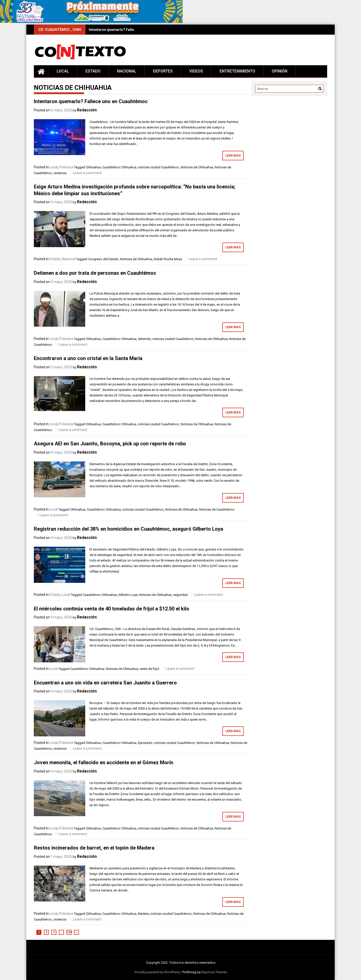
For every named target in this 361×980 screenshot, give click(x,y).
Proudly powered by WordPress (157, 972)
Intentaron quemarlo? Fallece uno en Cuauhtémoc (130, 30)
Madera (143, 914)
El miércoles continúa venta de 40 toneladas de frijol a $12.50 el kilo (112, 609)
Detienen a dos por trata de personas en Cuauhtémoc (95, 273)
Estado (93, 71)
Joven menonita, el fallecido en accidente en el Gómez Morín (104, 762)
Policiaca (66, 167)
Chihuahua (93, 167)
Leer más (233, 155)
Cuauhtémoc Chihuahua (119, 167)
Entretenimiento (237, 71)
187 (69, 932)
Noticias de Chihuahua (197, 167)
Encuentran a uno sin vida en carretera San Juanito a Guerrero (105, 683)
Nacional (127, 71)
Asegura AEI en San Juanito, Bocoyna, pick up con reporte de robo (110, 444)
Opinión (280, 71)
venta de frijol (149, 669)
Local (63, 71)
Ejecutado (145, 743)
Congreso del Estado (103, 259)
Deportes (163, 71)
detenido (144, 339)
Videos (196, 71)
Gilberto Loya (128, 595)
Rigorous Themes (214, 972)
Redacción (87, 110)
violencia (60, 173)
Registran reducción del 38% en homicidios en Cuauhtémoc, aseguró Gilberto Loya (128, 529)
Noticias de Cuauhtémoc (217, 509)
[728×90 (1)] (91, 22)
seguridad (180, 595)
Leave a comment (87, 173)
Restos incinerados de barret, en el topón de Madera (94, 848)
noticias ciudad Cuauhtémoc (159, 167)
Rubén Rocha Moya (168, 259)
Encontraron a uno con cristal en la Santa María (88, 358)
